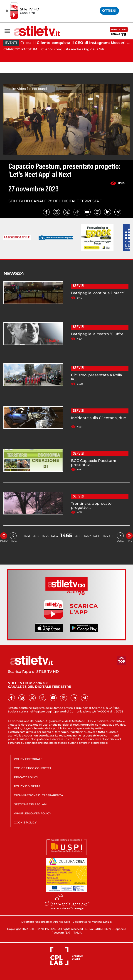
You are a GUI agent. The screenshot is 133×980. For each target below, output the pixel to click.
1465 (66, 535)
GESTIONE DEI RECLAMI (31, 804)
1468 (97, 536)
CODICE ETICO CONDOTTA (33, 768)
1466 (78, 536)
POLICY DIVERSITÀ (27, 786)
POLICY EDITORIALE (28, 759)
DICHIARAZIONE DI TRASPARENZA (38, 795)
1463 (45, 536)
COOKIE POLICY (25, 822)
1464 (54, 536)
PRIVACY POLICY (26, 777)
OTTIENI (109, 11)
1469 (106, 536)
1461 (27, 536)
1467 (87, 536)
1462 (36, 536)
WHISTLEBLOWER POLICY (32, 813)
